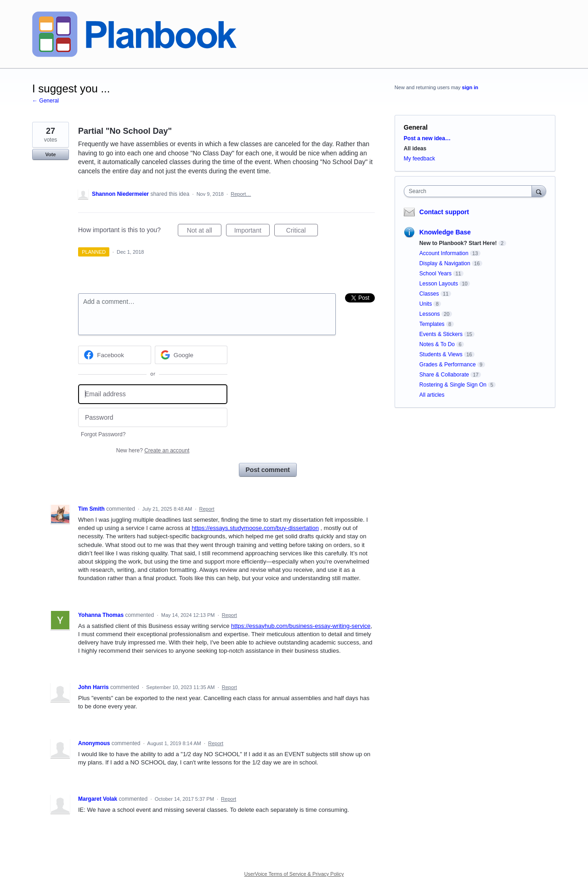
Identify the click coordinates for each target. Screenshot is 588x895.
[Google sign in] (191, 355)
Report (207, 509)
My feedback (419, 159)
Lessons (430, 314)
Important (252, 232)
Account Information (444, 253)
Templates (432, 324)
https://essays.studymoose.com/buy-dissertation (255, 528)
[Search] (539, 191)
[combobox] (470, 191)
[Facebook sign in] (115, 355)
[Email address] (153, 394)
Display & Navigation (445, 263)
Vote (50, 154)
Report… (241, 194)
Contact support (444, 212)
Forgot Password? (103, 434)
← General (45, 101)
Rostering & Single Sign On (453, 385)
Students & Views (441, 354)
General (416, 127)
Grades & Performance (448, 365)
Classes (429, 294)
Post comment (268, 470)
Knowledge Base (445, 232)
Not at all (204, 232)
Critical (302, 232)
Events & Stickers (441, 334)
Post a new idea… (427, 138)
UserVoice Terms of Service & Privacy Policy (294, 874)
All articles (432, 395)
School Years (435, 274)
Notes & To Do (437, 344)
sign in (470, 87)
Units (426, 304)
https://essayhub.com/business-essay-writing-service (301, 626)
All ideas (415, 148)
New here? (153, 450)
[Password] (153, 418)
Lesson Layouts (439, 284)
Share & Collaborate (444, 375)
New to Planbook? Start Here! (458, 243)
